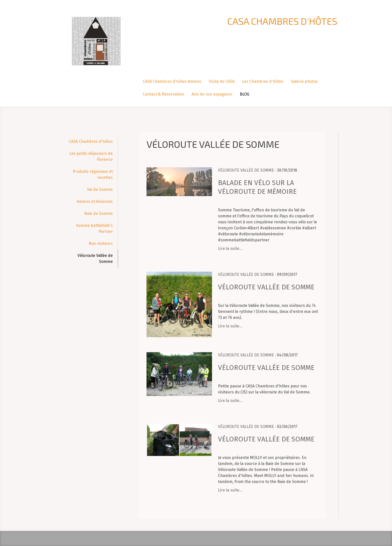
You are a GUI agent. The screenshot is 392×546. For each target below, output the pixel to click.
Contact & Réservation (163, 94)
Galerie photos (304, 81)
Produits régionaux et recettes (93, 174)
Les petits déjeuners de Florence (91, 156)
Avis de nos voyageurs (212, 94)
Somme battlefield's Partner (94, 228)
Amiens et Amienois (95, 201)
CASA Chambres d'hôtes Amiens (172, 81)
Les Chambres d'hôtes (263, 81)
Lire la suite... (230, 248)
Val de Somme (100, 189)
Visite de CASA (222, 81)
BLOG (244, 94)
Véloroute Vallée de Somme (95, 258)
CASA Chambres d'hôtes (91, 141)
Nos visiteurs (101, 243)
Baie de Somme (98, 213)
